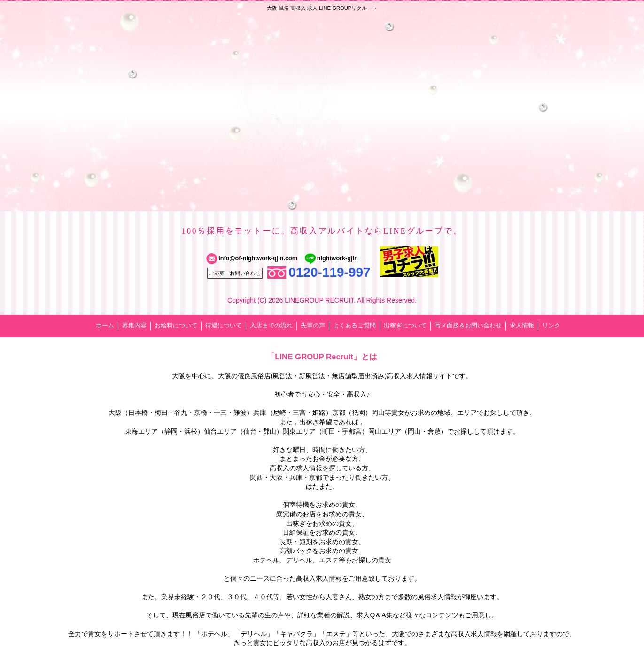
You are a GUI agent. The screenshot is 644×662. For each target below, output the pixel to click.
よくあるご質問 (354, 326)
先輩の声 (313, 326)
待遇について (224, 326)
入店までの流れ (271, 326)
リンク (551, 326)
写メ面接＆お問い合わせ (468, 326)
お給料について (176, 326)
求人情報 (522, 326)
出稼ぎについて (405, 326)
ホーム (105, 326)
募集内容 (134, 326)
